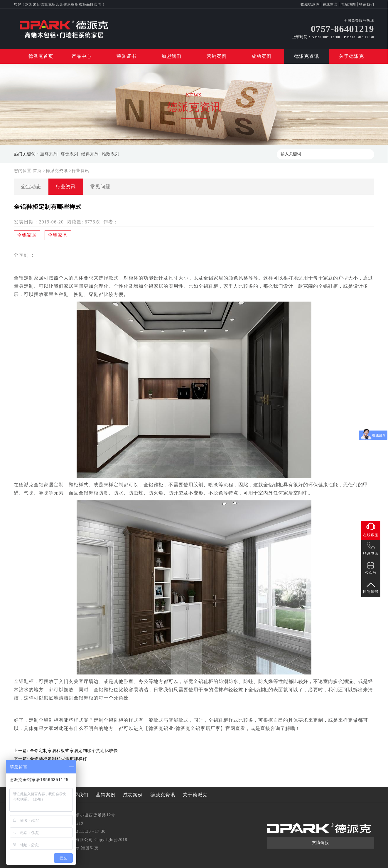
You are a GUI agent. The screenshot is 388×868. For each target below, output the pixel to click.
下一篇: (50, 759)
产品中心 (82, 56)
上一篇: (66, 751)
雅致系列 (111, 154)
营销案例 (217, 56)
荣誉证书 (126, 56)
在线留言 (330, 4)
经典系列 (90, 154)
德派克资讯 (307, 56)
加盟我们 (171, 56)
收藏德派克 (310, 4)
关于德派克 (351, 56)
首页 (38, 171)
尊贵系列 (70, 154)
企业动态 (31, 187)
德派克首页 (41, 56)
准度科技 (90, 848)
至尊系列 (49, 154)
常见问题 (100, 187)
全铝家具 (58, 235)
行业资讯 (80, 171)
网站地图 (348, 4)
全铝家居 (27, 235)
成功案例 (262, 56)
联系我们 (367, 4)
